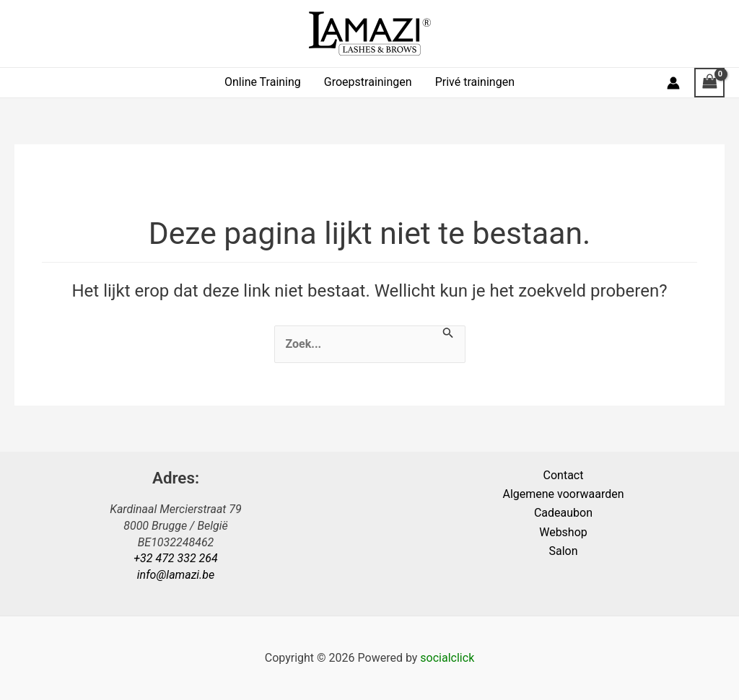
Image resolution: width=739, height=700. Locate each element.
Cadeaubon (563, 513)
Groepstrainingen (368, 82)
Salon (563, 551)
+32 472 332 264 (176, 558)
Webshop (563, 532)
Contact (564, 475)
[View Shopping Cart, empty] (709, 83)
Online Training (263, 82)
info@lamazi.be (176, 575)
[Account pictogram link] (673, 83)
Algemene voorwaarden (563, 494)
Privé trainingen (475, 82)
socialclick (447, 658)
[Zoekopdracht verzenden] (448, 333)
